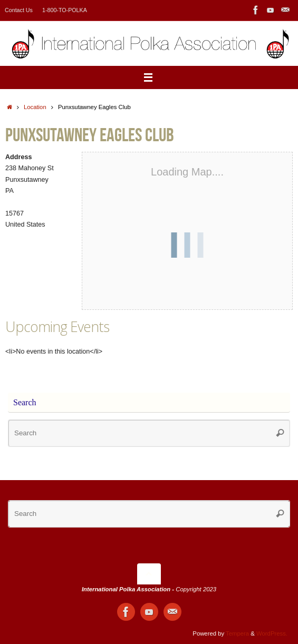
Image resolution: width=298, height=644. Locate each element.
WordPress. (272, 633)
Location (35, 107)
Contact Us (19, 10)
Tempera (237, 633)
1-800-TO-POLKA (65, 10)
